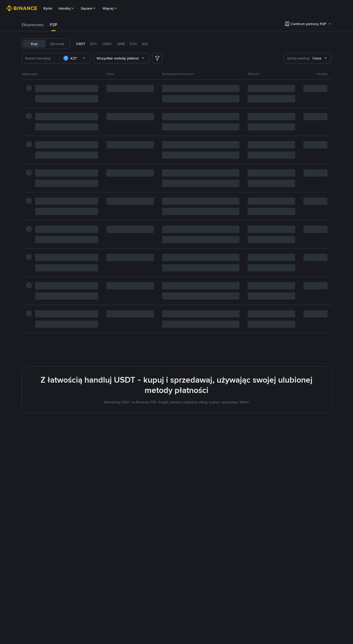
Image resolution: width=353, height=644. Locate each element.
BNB (121, 44)
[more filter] (157, 58)
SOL (145, 44)
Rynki (48, 8)
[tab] (33, 25)
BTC (94, 44)
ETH (133, 44)
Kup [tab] (34, 44)
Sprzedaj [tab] (57, 44)
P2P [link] (54, 25)
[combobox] (83, 58)
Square (89, 8)
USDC (107, 44)
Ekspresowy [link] (33, 25)
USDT (81, 44)
